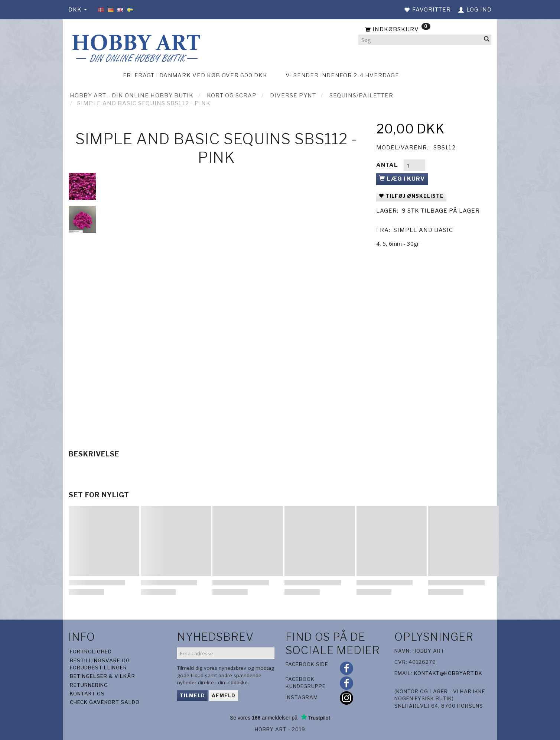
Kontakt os (87, 694)
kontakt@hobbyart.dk (448, 673)
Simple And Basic (423, 230)
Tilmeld (192, 695)
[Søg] (487, 40)
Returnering (89, 685)
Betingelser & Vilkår (102, 676)
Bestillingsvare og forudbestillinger (100, 664)
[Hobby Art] (135, 47)
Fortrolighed (91, 652)
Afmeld (224, 695)
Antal (388, 165)
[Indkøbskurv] (425, 30)
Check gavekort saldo (105, 702)
